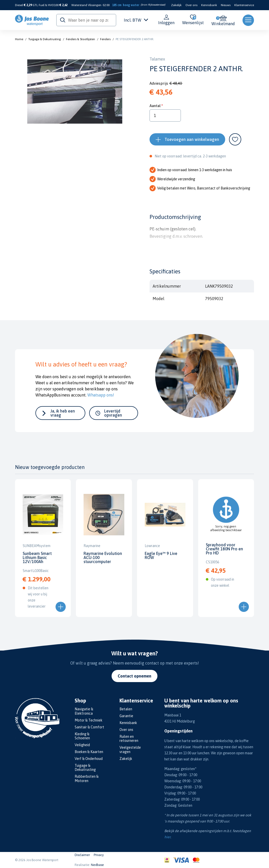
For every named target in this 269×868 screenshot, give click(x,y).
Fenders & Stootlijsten (80, 39)
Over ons (191, 5)
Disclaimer (82, 855)
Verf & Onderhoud (89, 759)
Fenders (105, 39)
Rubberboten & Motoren (87, 779)
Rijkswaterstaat (156, 5)
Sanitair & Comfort (89, 727)
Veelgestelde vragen (130, 750)
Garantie (126, 716)
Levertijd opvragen (113, 413)
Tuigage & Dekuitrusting (45, 39)
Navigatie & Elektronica (84, 711)
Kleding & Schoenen (82, 736)
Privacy (99, 855)
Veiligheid (82, 745)
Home (19, 39)
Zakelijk (176, 5)
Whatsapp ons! (101, 395)
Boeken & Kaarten (89, 752)
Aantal (155, 106)
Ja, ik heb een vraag (63, 413)
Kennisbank (209, 5)
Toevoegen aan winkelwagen (192, 139)
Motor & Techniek (89, 720)
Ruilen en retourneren (129, 739)
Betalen (126, 709)
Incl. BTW (136, 20)
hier (167, 837)
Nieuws (226, 5)
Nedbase (97, 865)
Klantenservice (244, 5)
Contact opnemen (134, 676)
